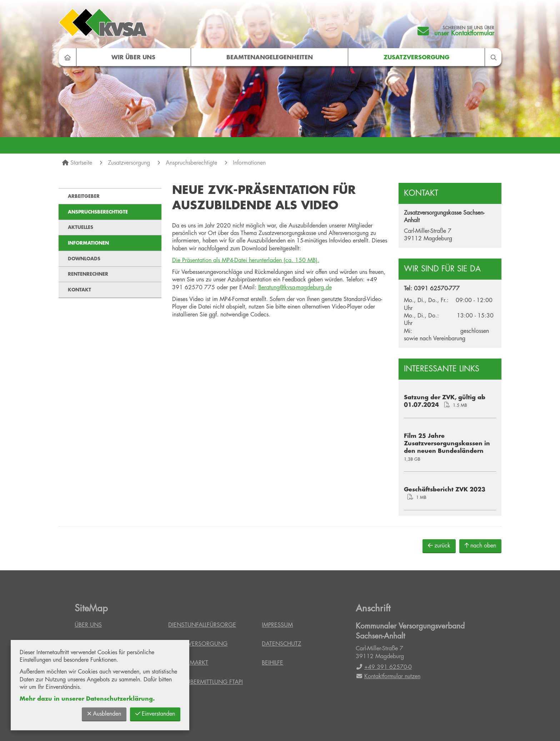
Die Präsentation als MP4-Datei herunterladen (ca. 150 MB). (246, 260)
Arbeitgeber (84, 196)
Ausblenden (104, 714)
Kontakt (79, 290)
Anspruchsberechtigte (191, 163)
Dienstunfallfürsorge (202, 625)
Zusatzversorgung (416, 57)
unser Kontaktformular (464, 33)
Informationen (249, 163)
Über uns (88, 625)
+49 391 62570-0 (384, 667)
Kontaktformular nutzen (388, 676)
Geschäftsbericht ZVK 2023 (445, 490)
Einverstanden (155, 714)
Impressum (277, 625)
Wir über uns (133, 57)
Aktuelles (81, 227)
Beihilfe (272, 663)
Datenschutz (281, 644)
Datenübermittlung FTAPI (206, 682)
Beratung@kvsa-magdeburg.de (295, 287)
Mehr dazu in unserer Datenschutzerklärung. (87, 699)
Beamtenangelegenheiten (270, 57)
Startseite (81, 163)
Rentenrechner (88, 274)
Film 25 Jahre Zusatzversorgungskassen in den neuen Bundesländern (447, 444)
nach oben (480, 545)
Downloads (84, 259)
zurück (439, 545)
